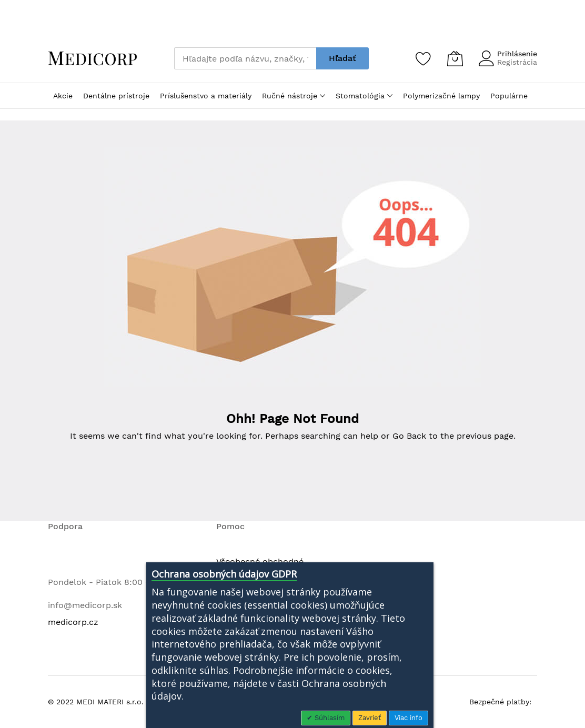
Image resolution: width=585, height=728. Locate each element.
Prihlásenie (517, 54)
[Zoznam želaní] (423, 58)
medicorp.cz (73, 622)
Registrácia (517, 62)
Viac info (409, 718)
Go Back (409, 436)
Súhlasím (329, 718)
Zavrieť (370, 718)
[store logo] (93, 58)
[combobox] (245, 58)
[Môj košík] (455, 58)
